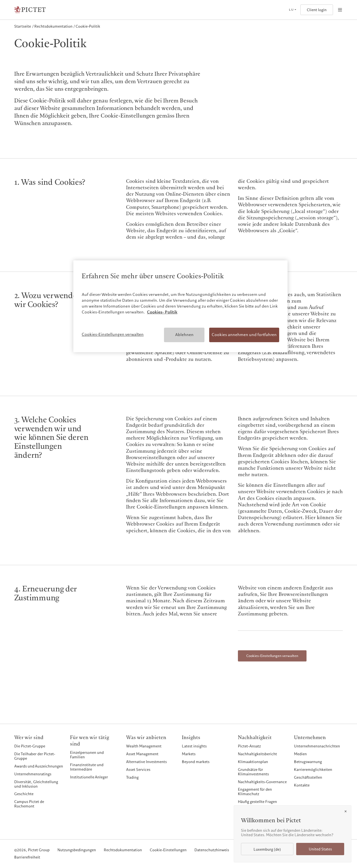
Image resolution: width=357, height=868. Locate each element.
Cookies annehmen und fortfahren (244, 335)
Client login (317, 10)
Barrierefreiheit (27, 857)
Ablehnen (184, 335)
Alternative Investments (146, 762)
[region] (180, 306)
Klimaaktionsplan (253, 762)
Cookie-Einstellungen (168, 850)
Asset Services (138, 769)
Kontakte (302, 785)
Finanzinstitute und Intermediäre (87, 767)
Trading (132, 777)
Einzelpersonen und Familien (87, 755)
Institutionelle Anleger (89, 777)
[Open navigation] (340, 10)
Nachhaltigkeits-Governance (262, 782)
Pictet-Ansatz (249, 746)
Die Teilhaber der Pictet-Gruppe (35, 756)
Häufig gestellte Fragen (257, 802)
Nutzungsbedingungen (77, 850)
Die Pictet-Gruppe (30, 746)
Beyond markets (196, 762)
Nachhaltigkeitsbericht (257, 754)
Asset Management (142, 754)
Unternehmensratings (33, 774)
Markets (189, 754)
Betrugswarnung (308, 762)
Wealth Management (144, 746)
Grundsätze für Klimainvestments (253, 772)
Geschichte (24, 794)
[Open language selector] (292, 10)
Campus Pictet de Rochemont (29, 804)
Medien (300, 754)
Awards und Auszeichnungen (39, 766)
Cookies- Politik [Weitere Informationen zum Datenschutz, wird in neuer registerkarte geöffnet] (162, 312)
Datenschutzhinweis (212, 850)
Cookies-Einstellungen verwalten (272, 656)
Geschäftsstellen (308, 777)
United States (320, 849)
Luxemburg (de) (267, 849)
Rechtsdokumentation (123, 850)
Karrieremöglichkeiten (313, 769)
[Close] (346, 811)
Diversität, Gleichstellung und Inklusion (36, 784)
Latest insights (194, 746)
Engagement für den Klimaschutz (255, 792)
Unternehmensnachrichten (317, 746)
